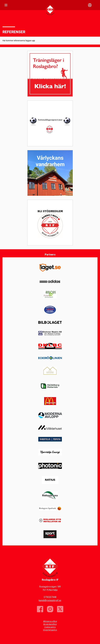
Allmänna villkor (50, 621)
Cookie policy (50, 627)
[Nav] (6, 5)
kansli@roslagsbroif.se (50, 600)
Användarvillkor (50, 624)
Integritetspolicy (50, 630)
